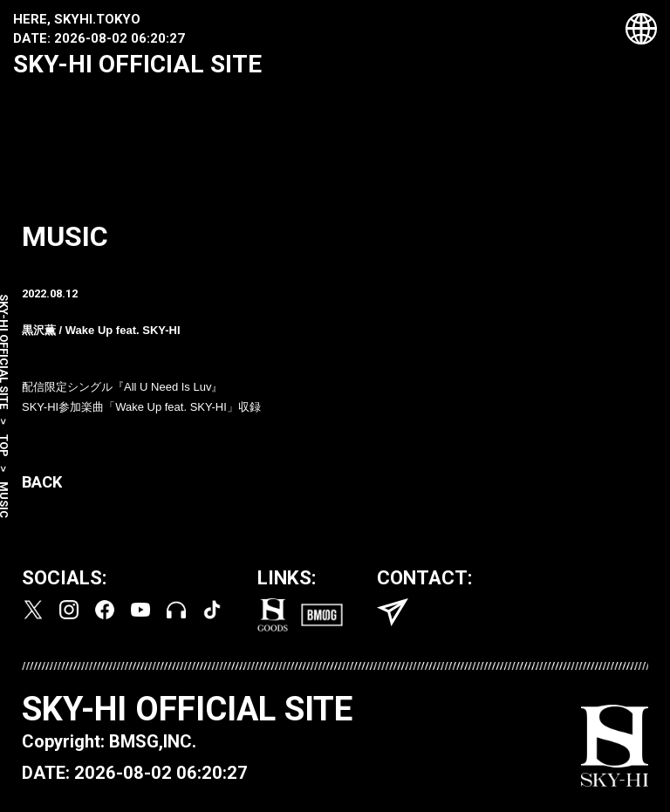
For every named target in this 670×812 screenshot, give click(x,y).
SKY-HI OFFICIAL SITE (137, 64)
